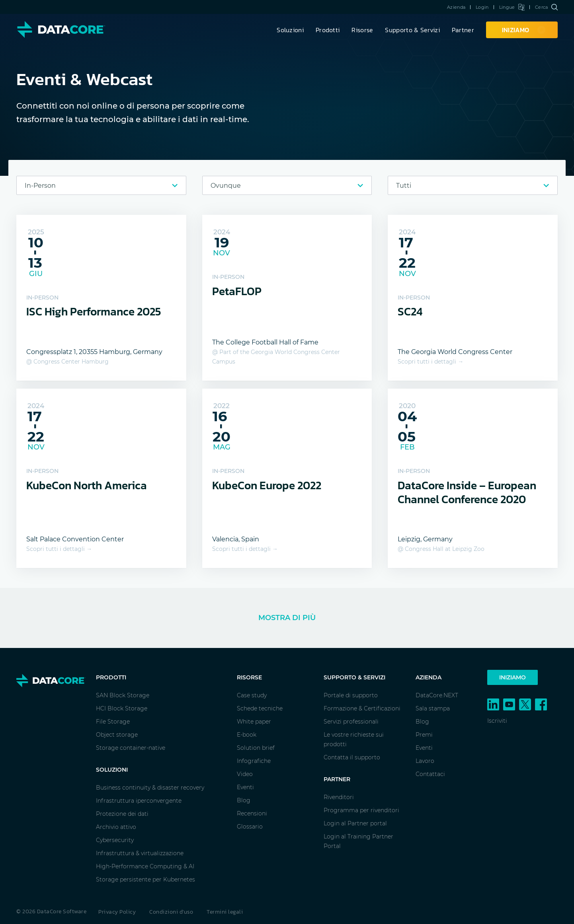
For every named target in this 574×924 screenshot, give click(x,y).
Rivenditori (339, 797)
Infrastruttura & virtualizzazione (140, 853)
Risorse (362, 30)
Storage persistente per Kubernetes (145, 879)
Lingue (512, 7)
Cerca (546, 7)
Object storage (117, 735)
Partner (463, 30)
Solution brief (256, 748)
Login (482, 7)
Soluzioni (290, 30)
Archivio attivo (116, 827)
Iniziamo (512, 677)
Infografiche (254, 761)
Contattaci (430, 774)
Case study (252, 695)
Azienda (456, 7)
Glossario (250, 827)
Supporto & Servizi (412, 30)
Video (245, 774)
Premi (424, 735)
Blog (244, 800)
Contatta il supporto (352, 757)
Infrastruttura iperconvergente (139, 801)
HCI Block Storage (122, 708)
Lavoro (425, 761)
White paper (254, 722)
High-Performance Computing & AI (145, 866)
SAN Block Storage (123, 695)
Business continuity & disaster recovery (150, 788)
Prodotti (328, 30)
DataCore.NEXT (437, 695)
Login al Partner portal (355, 823)
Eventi (245, 787)
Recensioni (252, 813)
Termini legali (225, 912)
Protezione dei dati (122, 814)
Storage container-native (131, 748)
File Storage (113, 722)
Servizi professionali (351, 722)
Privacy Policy (117, 912)
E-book (247, 735)
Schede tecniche (260, 708)
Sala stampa (433, 708)
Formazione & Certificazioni (362, 708)
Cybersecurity (115, 840)
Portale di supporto (351, 695)
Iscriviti (497, 721)
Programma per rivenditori (361, 810)
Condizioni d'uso (171, 912)
